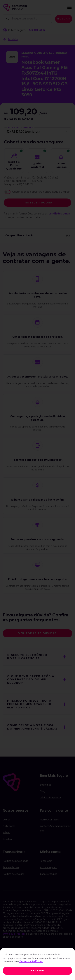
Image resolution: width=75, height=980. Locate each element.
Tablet (6, 837)
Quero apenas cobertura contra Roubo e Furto (41, 192)
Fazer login (46, 866)
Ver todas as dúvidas (37, 633)
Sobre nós (46, 789)
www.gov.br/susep (15, 938)
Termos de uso (11, 872)
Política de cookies (13, 879)
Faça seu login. (37, 30)
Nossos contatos (49, 824)
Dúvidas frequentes (51, 802)
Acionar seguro (48, 872)
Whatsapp (68, 236)
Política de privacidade (15, 866)
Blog (43, 796)
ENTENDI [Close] (37, 970)
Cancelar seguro (49, 879)
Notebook (9, 831)
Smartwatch (9, 844)
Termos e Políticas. (31, 962)
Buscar (64, 19)
